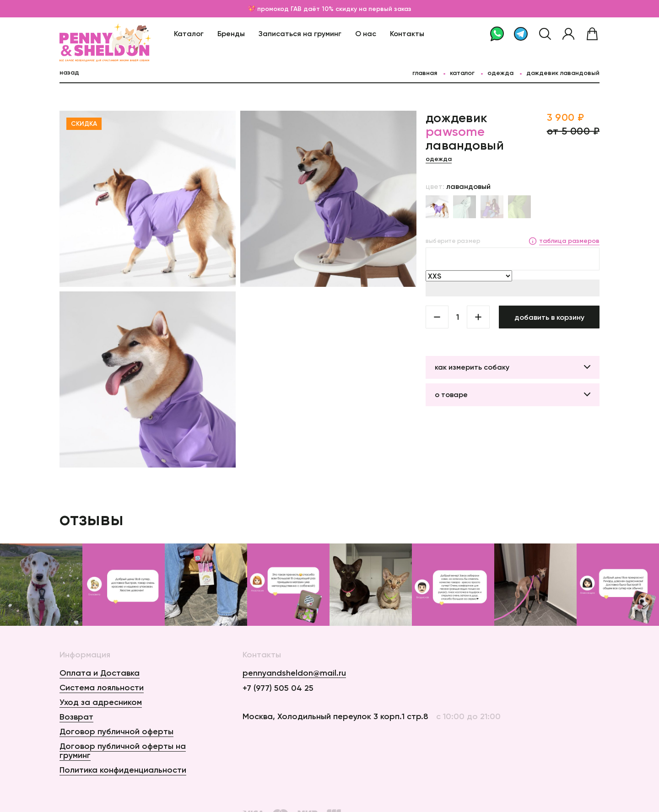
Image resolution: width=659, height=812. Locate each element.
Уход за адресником (101, 702)
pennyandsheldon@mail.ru (294, 673)
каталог (462, 73)
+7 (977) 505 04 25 (278, 688)
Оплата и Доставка (100, 673)
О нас (366, 33)
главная (425, 73)
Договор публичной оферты (116, 731)
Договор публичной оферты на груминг (123, 751)
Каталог (189, 33)
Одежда (500, 73)
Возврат (76, 717)
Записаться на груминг (300, 33)
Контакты (407, 33)
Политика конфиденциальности (123, 770)
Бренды (231, 33)
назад (69, 72)
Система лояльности (102, 688)
